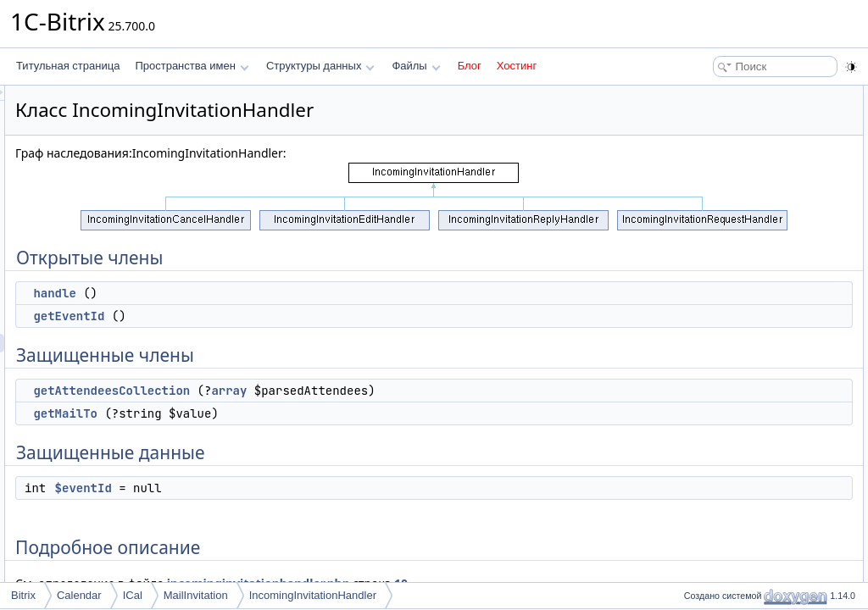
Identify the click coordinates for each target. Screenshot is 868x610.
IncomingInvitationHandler (313, 595)
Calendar (79, 595)
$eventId (295, 488)
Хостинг (517, 66)
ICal (133, 595)
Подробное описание (729, 244)
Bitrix (23, 595)
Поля (691, 356)
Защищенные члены (727, 151)
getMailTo (277, 413)
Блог (470, 66)
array (441, 391)
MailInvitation (196, 595)
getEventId (281, 316)
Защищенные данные (730, 207)
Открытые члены (719, 95)
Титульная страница (68, 66)
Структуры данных (320, 66)
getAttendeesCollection (323, 391)
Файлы (416, 66)
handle (266, 293)
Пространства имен (192, 66)
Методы (698, 263)
